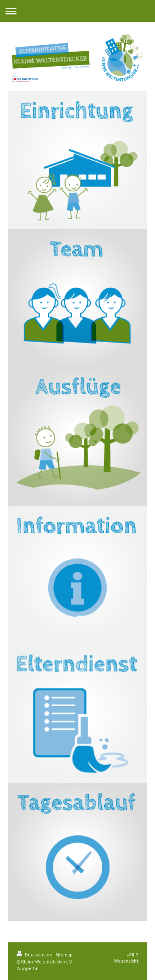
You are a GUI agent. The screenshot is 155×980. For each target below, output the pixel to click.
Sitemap (64, 955)
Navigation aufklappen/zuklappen (77, 11)
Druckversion (35, 955)
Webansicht (126, 961)
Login (132, 954)
